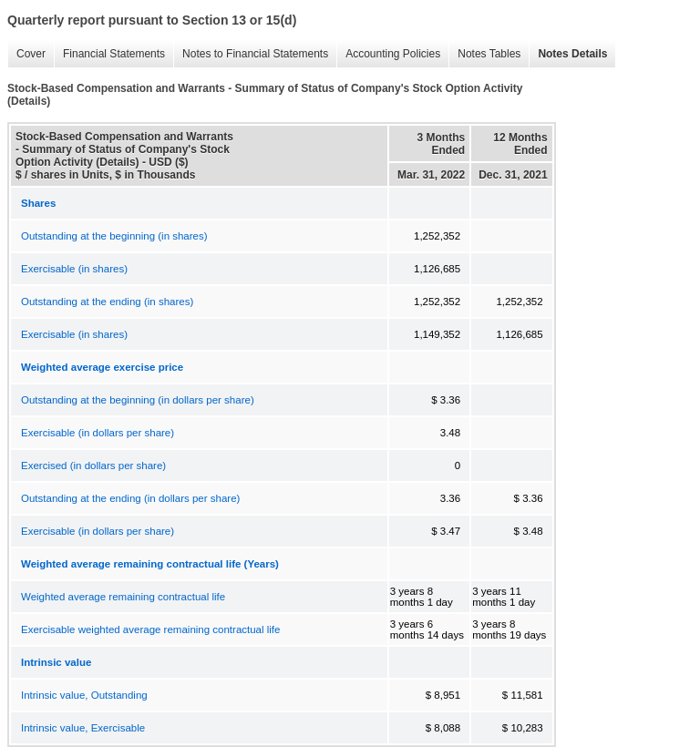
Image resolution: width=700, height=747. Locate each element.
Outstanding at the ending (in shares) (107, 302)
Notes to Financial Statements (251, 54)
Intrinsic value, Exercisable (83, 728)
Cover (26, 54)
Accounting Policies (388, 54)
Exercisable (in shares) (74, 269)
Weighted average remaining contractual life (123, 597)
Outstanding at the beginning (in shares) (114, 236)
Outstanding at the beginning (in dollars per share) (138, 400)
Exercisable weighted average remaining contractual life (150, 629)
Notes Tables (484, 54)
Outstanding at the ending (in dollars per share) (130, 498)
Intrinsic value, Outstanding (84, 695)
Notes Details (568, 54)
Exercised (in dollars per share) (93, 466)
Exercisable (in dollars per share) (98, 433)
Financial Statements (109, 54)
